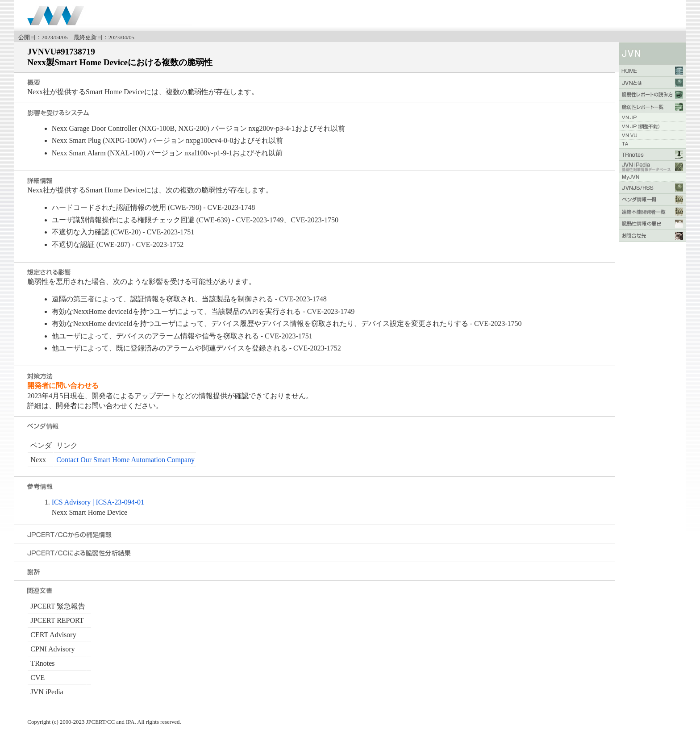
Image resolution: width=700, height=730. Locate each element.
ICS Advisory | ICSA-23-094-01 (98, 502)
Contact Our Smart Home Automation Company (125, 460)
